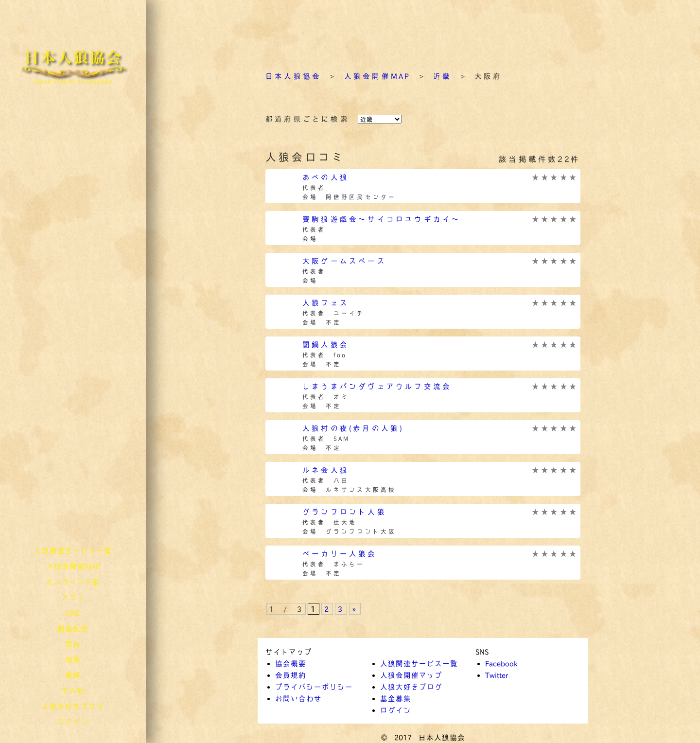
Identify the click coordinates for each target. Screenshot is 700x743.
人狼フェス (326, 302)
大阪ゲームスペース (344, 261)
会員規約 (291, 675)
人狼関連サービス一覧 (73, 550)
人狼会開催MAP (73, 566)
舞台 (73, 644)
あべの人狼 (326, 177)
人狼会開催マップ (411, 675)
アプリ (73, 597)
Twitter (497, 675)
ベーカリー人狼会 (340, 553)
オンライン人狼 (73, 582)
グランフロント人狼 (344, 512)
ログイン (73, 722)
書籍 (73, 675)
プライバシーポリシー (314, 687)
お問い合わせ (298, 698)
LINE (73, 613)
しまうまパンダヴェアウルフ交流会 (377, 386)
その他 (73, 690)
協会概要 (291, 663)
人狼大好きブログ (73, 706)
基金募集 (396, 698)
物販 (73, 659)
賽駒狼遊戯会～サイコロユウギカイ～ (382, 219)
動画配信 (73, 628)
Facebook (501, 663)
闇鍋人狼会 (326, 344)
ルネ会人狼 (326, 470)
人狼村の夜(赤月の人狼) (353, 428)
